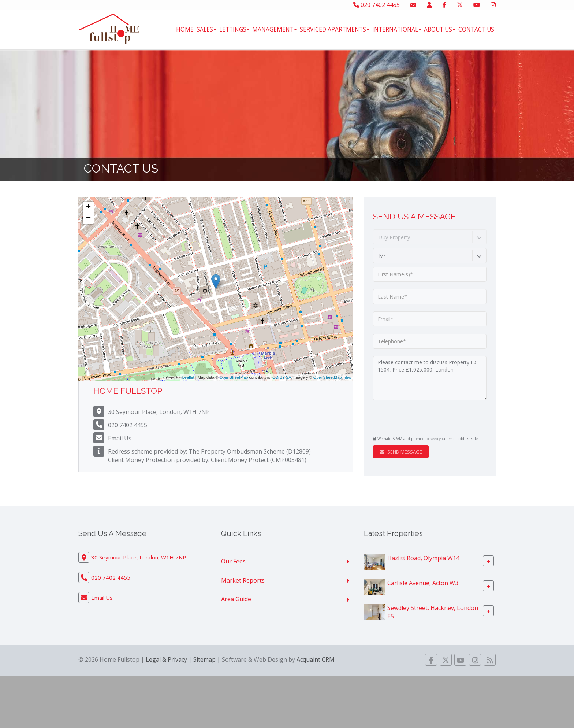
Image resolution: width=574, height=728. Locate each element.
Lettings (234, 29)
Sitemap (204, 659)
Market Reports (243, 580)
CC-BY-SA (282, 377)
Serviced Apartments (334, 29)
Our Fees (233, 561)
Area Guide (236, 599)
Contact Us (476, 29)
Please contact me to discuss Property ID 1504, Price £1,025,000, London (430, 378)
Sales (206, 29)
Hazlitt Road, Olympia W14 (423, 558)
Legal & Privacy (166, 659)
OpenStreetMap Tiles (332, 377)
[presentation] (418, 419)
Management (274, 29)
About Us (439, 29)
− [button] (88, 218)
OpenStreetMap (234, 377)
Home (185, 29)
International (397, 29)
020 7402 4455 (377, 5)
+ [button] (88, 207)
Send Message (401, 452)
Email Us (120, 438)
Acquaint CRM (316, 659)
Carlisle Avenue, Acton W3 (423, 583)
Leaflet (188, 377)
